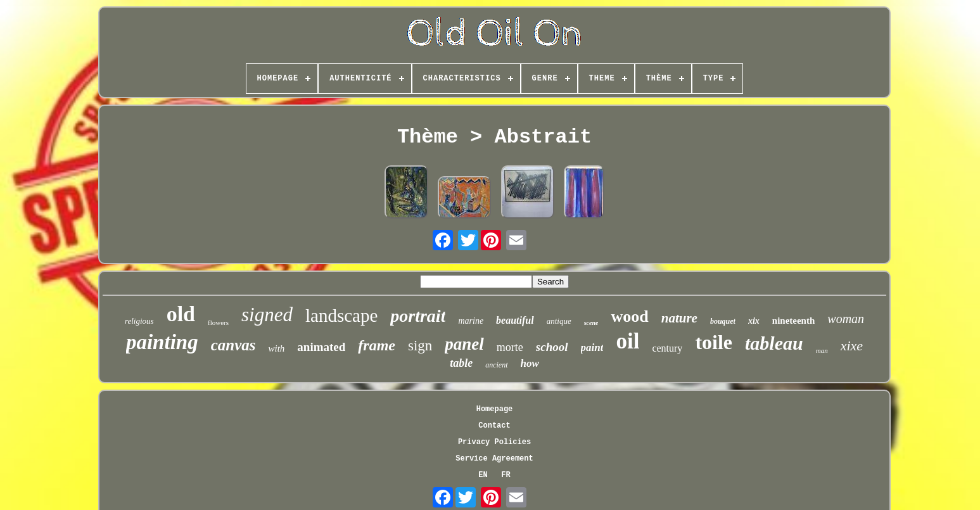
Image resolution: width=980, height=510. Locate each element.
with (276, 348)
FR (506, 475)
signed (267, 315)
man (822, 350)
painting (162, 342)
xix (754, 321)
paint (592, 347)
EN (483, 475)
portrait (418, 316)
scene (591, 323)
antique (559, 321)
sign (420, 346)
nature (679, 318)
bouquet (723, 321)
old (181, 314)
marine (471, 321)
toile (714, 342)
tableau (774, 343)
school (552, 347)
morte (510, 347)
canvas (233, 345)
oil (627, 341)
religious (139, 321)
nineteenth (794, 321)
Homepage (495, 409)
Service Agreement (494, 459)
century (667, 348)
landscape (341, 316)
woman (846, 319)
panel (464, 344)
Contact (494, 426)
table (461, 363)
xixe (852, 346)
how (530, 363)
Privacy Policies (494, 442)
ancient (496, 365)
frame (377, 345)
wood (629, 316)
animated (321, 347)
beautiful (515, 320)
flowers (218, 322)
